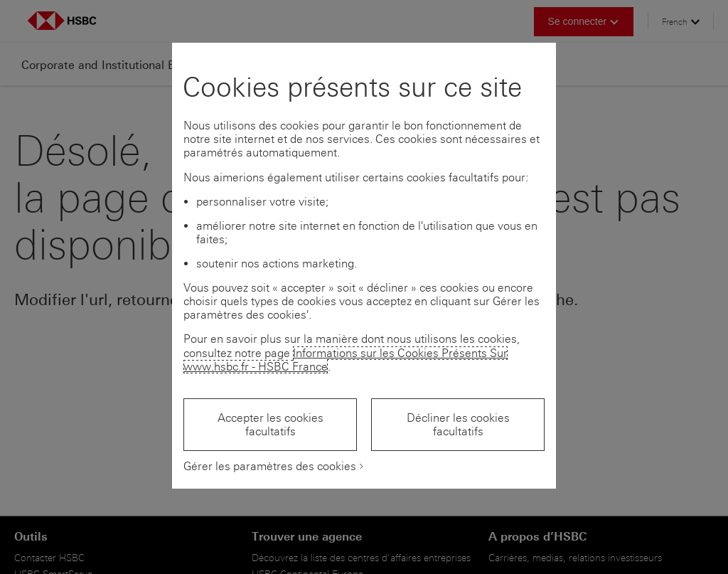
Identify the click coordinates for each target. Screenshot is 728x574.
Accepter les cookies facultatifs (271, 425)
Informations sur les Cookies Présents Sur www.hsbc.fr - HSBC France (346, 360)
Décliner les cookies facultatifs (458, 425)
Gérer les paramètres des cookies (270, 466)
